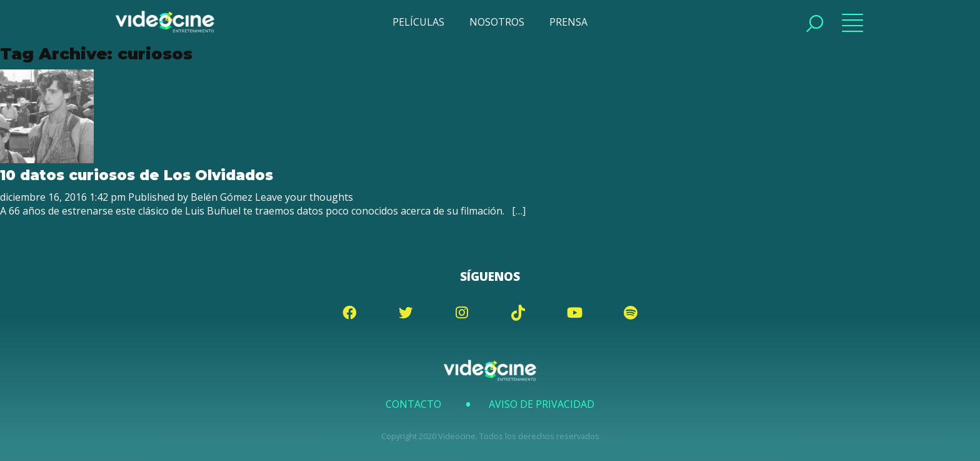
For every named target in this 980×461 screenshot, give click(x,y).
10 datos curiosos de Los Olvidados (137, 175)
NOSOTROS (497, 22)
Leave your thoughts (304, 197)
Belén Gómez (222, 197)
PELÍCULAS (418, 22)
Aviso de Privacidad (542, 404)
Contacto (413, 404)
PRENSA (568, 22)
